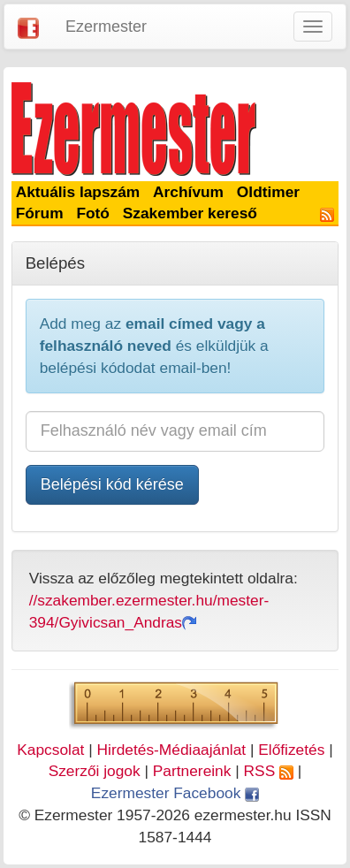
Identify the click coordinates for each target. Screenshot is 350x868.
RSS (269, 771)
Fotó (93, 213)
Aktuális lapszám (78, 192)
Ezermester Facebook (175, 793)
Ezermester (106, 27)
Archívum (188, 192)
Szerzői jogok (95, 771)
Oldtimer (268, 192)
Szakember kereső (190, 213)
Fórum (40, 213)
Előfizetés (291, 750)
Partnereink (192, 771)
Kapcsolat (50, 750)
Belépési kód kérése (112, 484)
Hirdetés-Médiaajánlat (172, 750)
